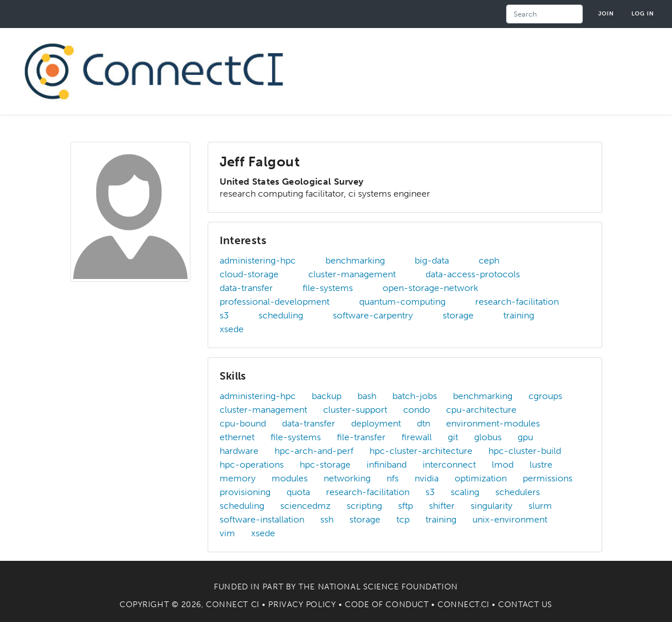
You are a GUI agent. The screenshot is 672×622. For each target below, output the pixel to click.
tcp (403, 519)
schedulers (518, 492)
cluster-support (355, 410)
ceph (489, 260)
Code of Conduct (387, 605)
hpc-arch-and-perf (314, 451)
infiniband (387, 464)
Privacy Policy (302, 605)
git (453, 437)
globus (488, 437)
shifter (442, 506)
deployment (376, 423)
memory (238, 478)
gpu (525, 437)
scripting (364, 506)
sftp (405, 506)
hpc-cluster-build (525, 451)
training (519, 315)
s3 (224, 315)
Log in (643, 13)
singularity (492, 506)
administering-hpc (258, 260)
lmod (503, 464)
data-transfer (246, 288)
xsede (232, 329)
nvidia (427, 478)
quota (298, 492)
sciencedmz (305, 506)
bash (367, 396)
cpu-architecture (481, 410)
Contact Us (525, 605)
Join (606, 13)
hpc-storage (325, 464)
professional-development (275, 302)
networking (347, 478)
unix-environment (510, 519)
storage (458, 315)
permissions (548, 478)
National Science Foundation (388, 587)
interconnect (449, 464)
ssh (327, 519)
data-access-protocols (473, 274)
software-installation (262, 519)
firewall (417, 437)
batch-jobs (415, 396)
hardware (239, 451)
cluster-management (352, 274)
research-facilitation (517, 302)
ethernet (237, 437)
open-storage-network (430, 288)
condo (417, 410)
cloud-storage (249, 274)
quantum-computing (402, 302)
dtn (424, 423)
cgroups (545, 396)
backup (327, 396)
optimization (481, 478)
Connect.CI (464, 605)
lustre (541, 464)
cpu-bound (243, 423)
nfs (393, 478)
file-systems (328, 288)
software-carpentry (373, 315)
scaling (465, 492)
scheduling (281, 315)
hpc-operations (252, 464)
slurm (540, 506)
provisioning (245, 492)
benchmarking (355, 260)
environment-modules (493, 423)
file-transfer (361, 437)
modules (290, 478)
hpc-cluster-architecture (421, 451)
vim (227, 533)
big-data (432, 260)
